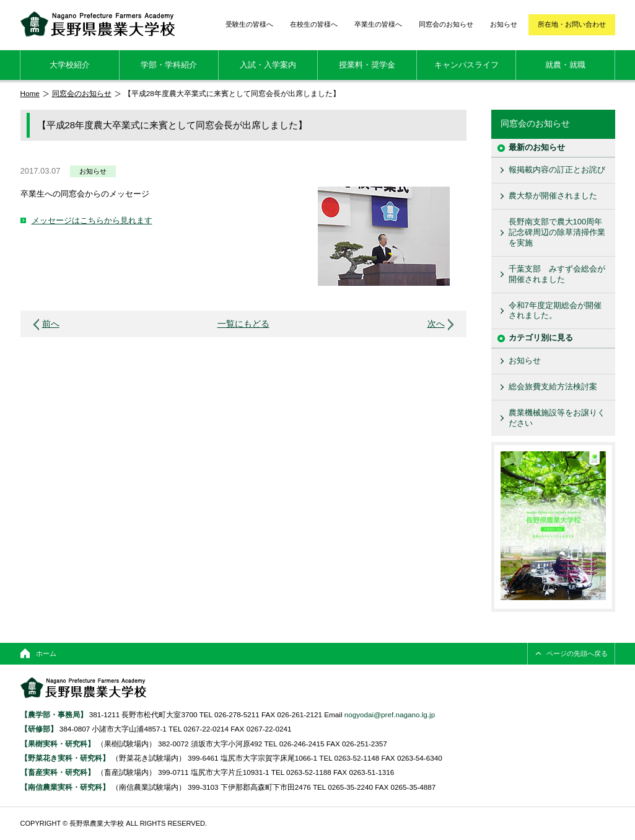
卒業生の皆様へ (378, 24)
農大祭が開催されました (553, 196)
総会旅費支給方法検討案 (553, 387)
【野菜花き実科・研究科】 (66, 758)
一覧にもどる (243, 324)
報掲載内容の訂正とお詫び (557, 170)
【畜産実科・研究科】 (58, 772)
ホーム (46, 653)
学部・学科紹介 (169, 65)
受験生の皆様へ (249, 24)
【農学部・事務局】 (54, 714)
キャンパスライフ (466, 65)
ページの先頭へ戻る (577, 653)
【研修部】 (39, 729)
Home (30, 93)
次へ (436, 324)
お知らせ (504, 24)
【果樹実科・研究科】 (58, 744)
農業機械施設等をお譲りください (557, 418)
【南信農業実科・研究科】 (65, 787)
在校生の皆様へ (314, 24)
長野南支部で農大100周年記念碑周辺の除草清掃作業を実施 (557, 232)
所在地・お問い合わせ (572, 24)
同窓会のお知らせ (446, 24)
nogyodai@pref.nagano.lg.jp (390, 714)
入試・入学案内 (268, 65)
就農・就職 (565, 65)
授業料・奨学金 (367, 65)
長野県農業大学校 (98, 24)
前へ (51, 324)
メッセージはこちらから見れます (92, 220)
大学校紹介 (70, 65)
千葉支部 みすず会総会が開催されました (557, 274)
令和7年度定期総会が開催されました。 (555, 311)
